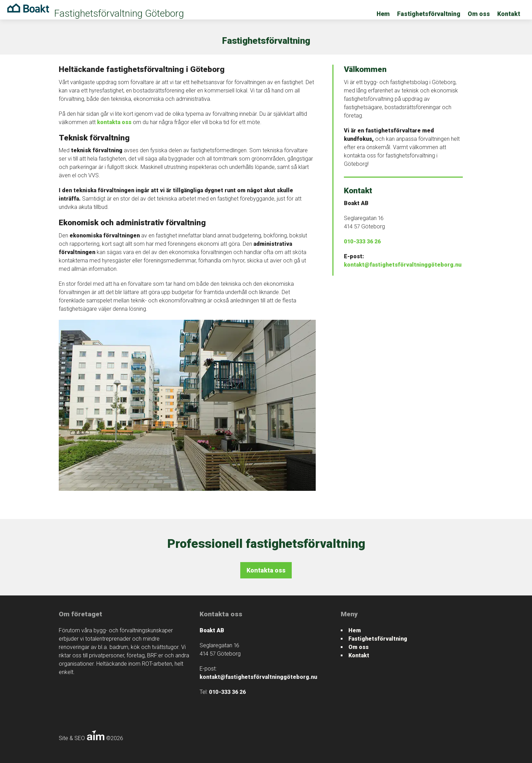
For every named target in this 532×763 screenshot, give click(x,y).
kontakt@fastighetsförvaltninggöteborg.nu (403, 265)
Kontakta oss (266, 570)
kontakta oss (114, 122)
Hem (383, 14)
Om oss (479, 14)
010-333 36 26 (362, 241)
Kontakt (509, 14)
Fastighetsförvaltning (429, 14)
